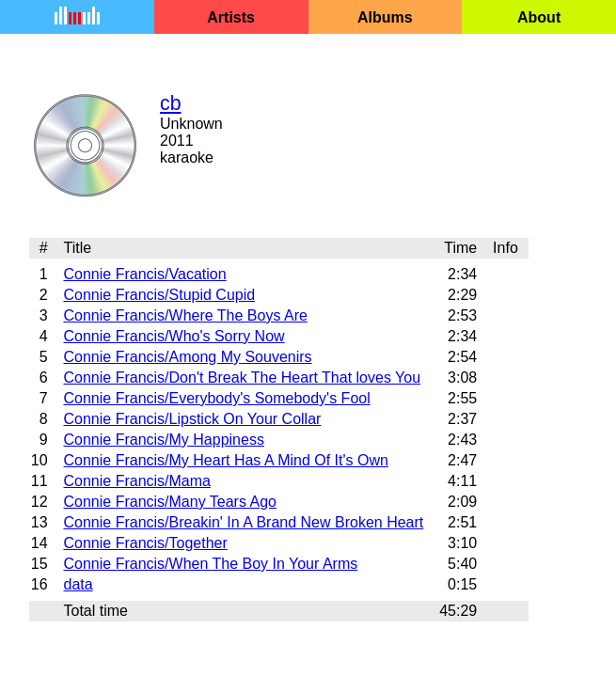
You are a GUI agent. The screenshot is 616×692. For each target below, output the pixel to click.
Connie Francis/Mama (137, 481)
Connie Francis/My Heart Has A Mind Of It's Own (225, 460)
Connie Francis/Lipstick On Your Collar (192, 419)
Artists (231, 17)
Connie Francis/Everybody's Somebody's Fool (216, 398)
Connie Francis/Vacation (144, 274)
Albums (385, 17)
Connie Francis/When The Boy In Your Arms (210, 564)
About (539, 17)
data (78, 584)
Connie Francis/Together (145, 543)
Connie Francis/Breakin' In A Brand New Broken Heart (243, 522)
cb (171, 103)
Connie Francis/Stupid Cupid (159, 295)
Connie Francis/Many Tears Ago (169, 502)
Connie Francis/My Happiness (163, 440)
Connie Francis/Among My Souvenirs (187, 357)
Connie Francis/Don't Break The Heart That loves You (242, 377)
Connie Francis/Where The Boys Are (185, 315)
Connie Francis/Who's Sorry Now (174, 336)
